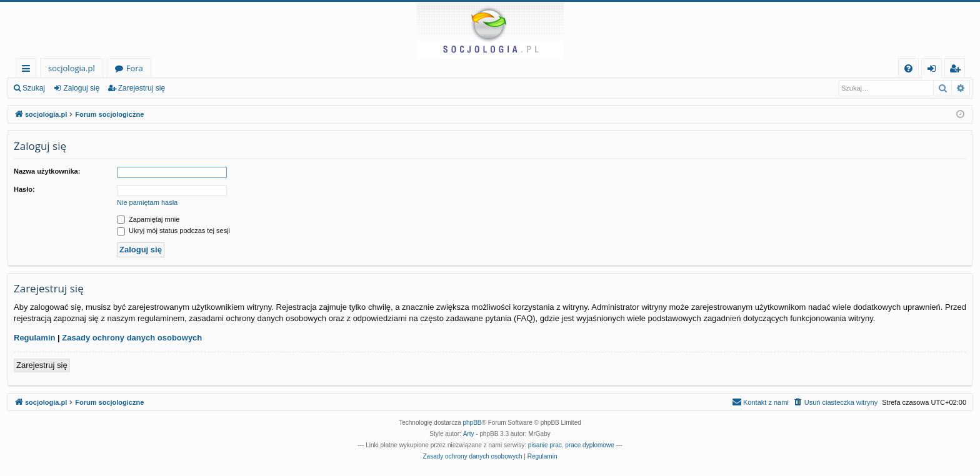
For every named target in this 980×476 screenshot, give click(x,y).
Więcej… (28, 70)
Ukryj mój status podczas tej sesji (173, 231)
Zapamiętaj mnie (148, 219)
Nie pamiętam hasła (147, 202)
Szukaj (34, 88)
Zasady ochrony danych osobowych (132, 338)
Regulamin (34, 338)
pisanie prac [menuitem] (545, 445)
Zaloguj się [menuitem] (934, 70)
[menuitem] (908, 68)
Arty (469, 434)
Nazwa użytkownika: (47, 171)
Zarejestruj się (142, 88)
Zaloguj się (81, 88)
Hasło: (24, 189)
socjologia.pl (72, 68)
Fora (135, 68)
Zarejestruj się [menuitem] (958, 70)
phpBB (472, 423)
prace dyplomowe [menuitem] (589, 445)
